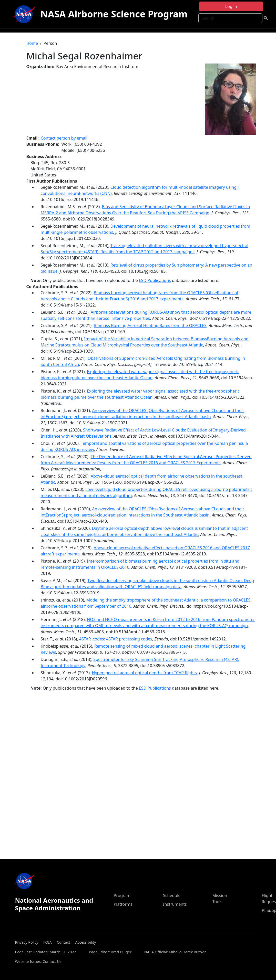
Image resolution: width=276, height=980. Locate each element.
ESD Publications (155, 280)
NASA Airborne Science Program (114, 14)
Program (122, 895)
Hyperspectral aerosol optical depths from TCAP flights (144, 673)
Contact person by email (64, 138)
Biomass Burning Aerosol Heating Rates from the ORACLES (150, 325)
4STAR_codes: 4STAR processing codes (116, 639)
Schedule (172, 895)
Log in (231, 6)
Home (32, 43)
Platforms (123, 904)
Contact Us (52, 961)
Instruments (175, 904)
